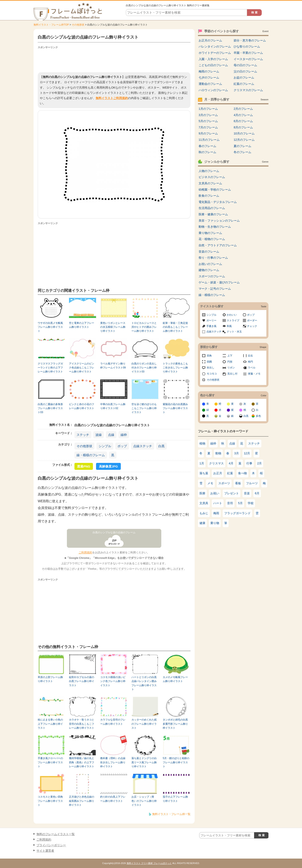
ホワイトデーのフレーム (215, 53)
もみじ (204, 513)
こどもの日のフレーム (213, 65)
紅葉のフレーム (244, 84)
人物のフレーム (209, 171)
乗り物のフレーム (210, 233)
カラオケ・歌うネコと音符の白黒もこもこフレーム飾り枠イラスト (82, 724)
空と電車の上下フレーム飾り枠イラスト (82, 325)
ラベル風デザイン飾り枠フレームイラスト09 (113, 366)
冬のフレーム (242, 152)
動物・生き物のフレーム (215, 227)
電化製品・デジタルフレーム (218, 202)
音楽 (247, 493)
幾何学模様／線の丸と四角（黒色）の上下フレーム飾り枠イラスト (82, 762)
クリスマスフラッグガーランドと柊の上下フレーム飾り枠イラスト (50, 368)
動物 (218, 453)
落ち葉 (204, 473)
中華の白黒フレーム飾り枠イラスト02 (113, 406)
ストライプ (233, 320)
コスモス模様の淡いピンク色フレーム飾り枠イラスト (113, 681)
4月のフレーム (243, 115)
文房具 (204, 503)
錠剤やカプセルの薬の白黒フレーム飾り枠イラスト (82, 681)
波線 (99, 435)
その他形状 (78, 25)
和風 (229, 326)
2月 (260, 463)
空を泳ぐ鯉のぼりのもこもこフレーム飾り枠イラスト (144, 408)
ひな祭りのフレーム (247, 46)
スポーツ (224, 483)
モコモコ (212, 374)
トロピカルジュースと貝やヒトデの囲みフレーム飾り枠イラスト (144, 327)
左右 (250, 356)
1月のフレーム (208, 109)
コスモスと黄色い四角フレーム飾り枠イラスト (50, 801)
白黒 (161, 446)
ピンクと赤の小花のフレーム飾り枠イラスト (82, 406)
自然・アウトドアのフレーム (218, 245)
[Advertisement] (114, 60)
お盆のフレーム (244, 77)
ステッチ (83, 435)
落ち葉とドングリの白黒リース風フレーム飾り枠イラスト (144, 762)
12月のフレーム (244, 140)
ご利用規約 (85, 552)
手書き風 (211, 326)
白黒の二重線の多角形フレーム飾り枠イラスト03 (50, 408)
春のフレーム (207, 146)
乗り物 (215, 523)
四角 (209, 356)
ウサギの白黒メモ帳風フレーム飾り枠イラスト (50, 327)
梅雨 (216, 513)
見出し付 (232, 374)
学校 (251, 503)
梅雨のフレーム (209, 71)
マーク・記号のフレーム (215, 289)
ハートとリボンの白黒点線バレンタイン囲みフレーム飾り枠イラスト (144, 683)
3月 (237, 453)
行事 (249, 463)
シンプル (105, 446)
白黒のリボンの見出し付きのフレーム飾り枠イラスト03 (144, 368)
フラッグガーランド (237, 513)
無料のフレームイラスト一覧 (56, 834)
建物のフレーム (209, 270)
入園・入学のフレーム (213, 59)
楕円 (250, 362)
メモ (210, 483)
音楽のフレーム (209, 252)
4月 (231, 463)
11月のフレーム (209, 140)
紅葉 (230, 473)
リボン (231, 368)
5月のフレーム (208, 121)
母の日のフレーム (245, 65)
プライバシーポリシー (51, 845)
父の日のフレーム (245, 71)
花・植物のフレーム (212, 239)
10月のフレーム (244, 133)
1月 (202, 463)
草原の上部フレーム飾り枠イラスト (50, 679)
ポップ (122, 446)
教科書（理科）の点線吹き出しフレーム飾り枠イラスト (113, 762)
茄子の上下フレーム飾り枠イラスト (175, 799)
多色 (258, 416)
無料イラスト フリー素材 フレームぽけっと (149, 863)
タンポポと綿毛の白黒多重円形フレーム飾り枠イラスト (175, 724)
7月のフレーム (208, 127)
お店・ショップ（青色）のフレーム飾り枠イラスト (144, 801)
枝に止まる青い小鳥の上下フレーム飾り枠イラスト (50, 724)
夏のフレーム (242, 146)
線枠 (124, 435)
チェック (252, 326)
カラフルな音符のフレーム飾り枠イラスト (113, 722)
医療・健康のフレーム (213, 214)
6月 (257, 493)
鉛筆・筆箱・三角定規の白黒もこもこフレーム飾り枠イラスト (175, 327)
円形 (230, 362)
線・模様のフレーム (91, 455)
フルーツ (252, 483)
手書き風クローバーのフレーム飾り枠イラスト (50, 762)
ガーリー (211, 320)
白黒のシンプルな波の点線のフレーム (114, 532)
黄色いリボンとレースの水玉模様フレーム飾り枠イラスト (113, 327)
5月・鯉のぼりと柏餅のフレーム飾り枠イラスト (176, 762)
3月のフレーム (208, 115)
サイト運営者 (45, 851)
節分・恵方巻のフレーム (250, 40)
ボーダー (252, 320)
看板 (238, 483)
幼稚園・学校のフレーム (215, 190)
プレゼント (232, 493)
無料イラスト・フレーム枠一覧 (171, 814)
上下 (230, 356)
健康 (202, 523)
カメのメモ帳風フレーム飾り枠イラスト (175, 679)
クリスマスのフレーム (248, 90)
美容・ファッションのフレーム (219, 221)
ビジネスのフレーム (212, 177)
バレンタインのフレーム (215, 46)
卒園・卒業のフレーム (248, 53)
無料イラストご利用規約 (112, 98)
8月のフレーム (243, 127)
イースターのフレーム (248, 59)
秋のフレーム (207, 152)
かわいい (232, 315)
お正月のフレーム (210, 40)
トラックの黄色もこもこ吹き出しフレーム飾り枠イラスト (175, 368)
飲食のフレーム (209, 196)
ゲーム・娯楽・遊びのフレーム (219, 282)
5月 (240, 503)
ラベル (252, 368)
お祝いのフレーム (210, 264)
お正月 (218, 473)
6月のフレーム (243, 121)
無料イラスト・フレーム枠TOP (51, 25)
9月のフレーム (208, 133)
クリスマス (216, 463)
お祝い (215, 493)
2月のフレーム (243, 109)
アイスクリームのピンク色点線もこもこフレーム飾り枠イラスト (82, 368)
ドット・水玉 (234, 332)
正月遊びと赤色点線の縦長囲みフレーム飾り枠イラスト (82, 801)
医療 (202, 493)
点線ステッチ (143, 446)
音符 (230, 503)
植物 (202, 443)
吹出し (211, 368)
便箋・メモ (254, 374)
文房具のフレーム (210, 183)
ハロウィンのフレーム (213, 90)
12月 (247, 453)
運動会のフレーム (210, 84)
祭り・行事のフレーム (213, 258)
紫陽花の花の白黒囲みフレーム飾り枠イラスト (175, 408)
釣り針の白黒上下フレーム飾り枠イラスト (113, 799)
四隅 (209, 362)
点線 (111, 435)
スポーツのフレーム (212, 276)
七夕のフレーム (209, 77)
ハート (218, 503)
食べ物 (242, 473)
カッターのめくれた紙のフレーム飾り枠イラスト (144, 724)
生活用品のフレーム (212, 208)
